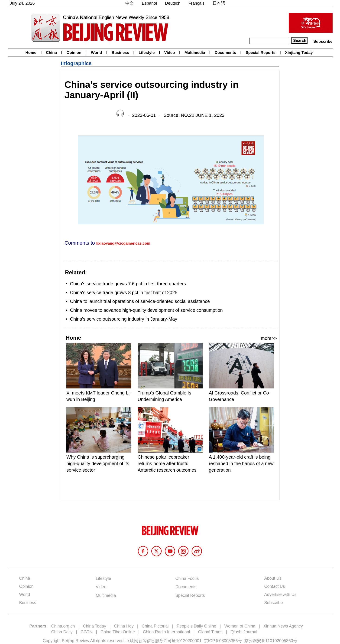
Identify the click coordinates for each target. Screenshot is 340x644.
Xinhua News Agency (283, 626)
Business (120, 53)
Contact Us (275, 586)
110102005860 (279, 641)
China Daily (62, 632)
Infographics (76, 63)
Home (31, 53)
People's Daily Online (196, 626)
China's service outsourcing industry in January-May (124, 319)
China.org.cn (63, 626)
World (97, 53)
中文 (130, 3)
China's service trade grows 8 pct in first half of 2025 (124, 292)
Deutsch (173, 3)
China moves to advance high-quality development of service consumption (146, 310)
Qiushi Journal (244, 632)
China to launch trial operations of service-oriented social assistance (140, 301)
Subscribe (323, 41)
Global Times (210, 632)
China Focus (187, 578)
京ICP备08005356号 (223, 641)
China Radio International (167, 632)
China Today (94, 626)
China (51, 53)
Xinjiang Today (299, 53)
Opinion (74, 53)
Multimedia (195, 53)
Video (170, 53)
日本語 (219, 3)
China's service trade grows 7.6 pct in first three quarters (128, 284)
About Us (273, 578)
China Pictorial (155, 626)
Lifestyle (147, 53)
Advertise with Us (280, 595)
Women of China (240, 626)
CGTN (86, 632)
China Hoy (124, 626)
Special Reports (261, 53)
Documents (225, 53)
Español (149, 3)
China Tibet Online (118, 632)
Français (196, 3)
